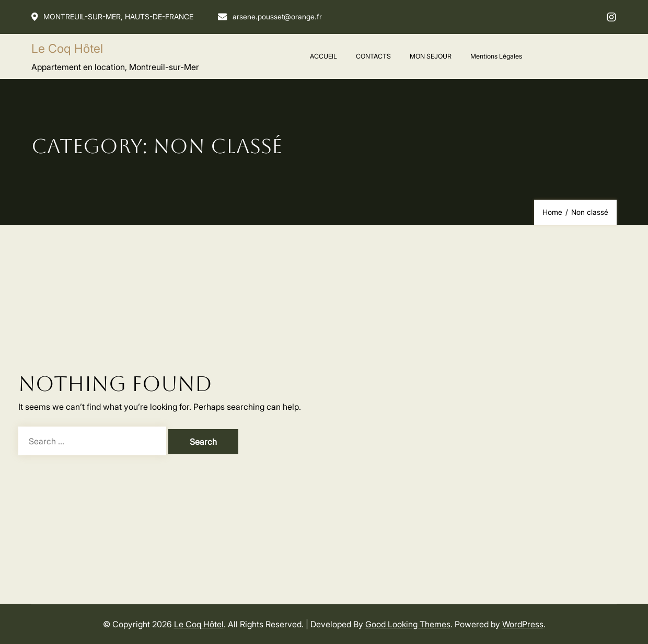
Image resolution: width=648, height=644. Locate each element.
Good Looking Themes (408, 624)
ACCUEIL (323, 56)
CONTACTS (373, 56)
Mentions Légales (496, 56)
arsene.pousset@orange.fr (272, 16)
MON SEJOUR (431, 56)
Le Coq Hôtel (67, 48)
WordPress (523, 624)
